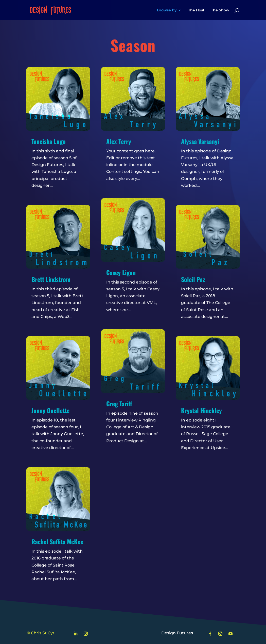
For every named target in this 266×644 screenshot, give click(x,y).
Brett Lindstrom (51, 279)
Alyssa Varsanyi (200, 141)
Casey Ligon (121, 272)
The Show (220, 10)
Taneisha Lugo (49, 141)
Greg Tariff (119, 404)
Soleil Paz (193, 279)
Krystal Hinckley (201, 410)
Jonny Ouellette (50, 410)
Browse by (167, 10)
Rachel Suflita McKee (57, 541)
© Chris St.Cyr (41, 633)
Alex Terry (119, 141)
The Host (196, 10)
